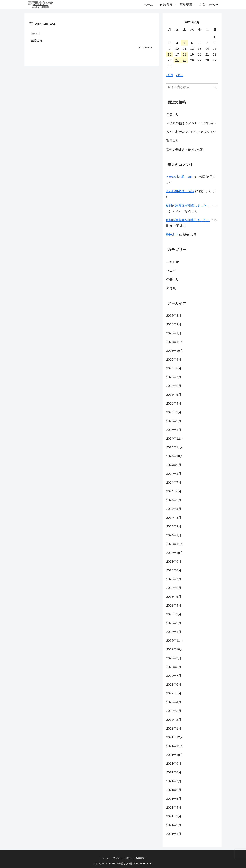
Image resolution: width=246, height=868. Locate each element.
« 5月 (169, 75)
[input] (192, 87)
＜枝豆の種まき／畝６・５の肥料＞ (191, 123)
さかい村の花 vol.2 (180, 177)
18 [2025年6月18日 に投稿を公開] (184, 54)
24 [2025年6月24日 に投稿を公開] (177, 60)
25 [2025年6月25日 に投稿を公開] (184, 60)
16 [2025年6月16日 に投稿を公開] (169, 54)
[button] (215, 87)
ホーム (105, 858)
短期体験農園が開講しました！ (188, 206)
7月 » (180, 75)
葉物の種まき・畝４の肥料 (185, 149)
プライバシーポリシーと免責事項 (128, 858)
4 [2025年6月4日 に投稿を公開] (185, 43)
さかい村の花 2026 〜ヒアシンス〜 (191, 132)
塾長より (173, 114)
